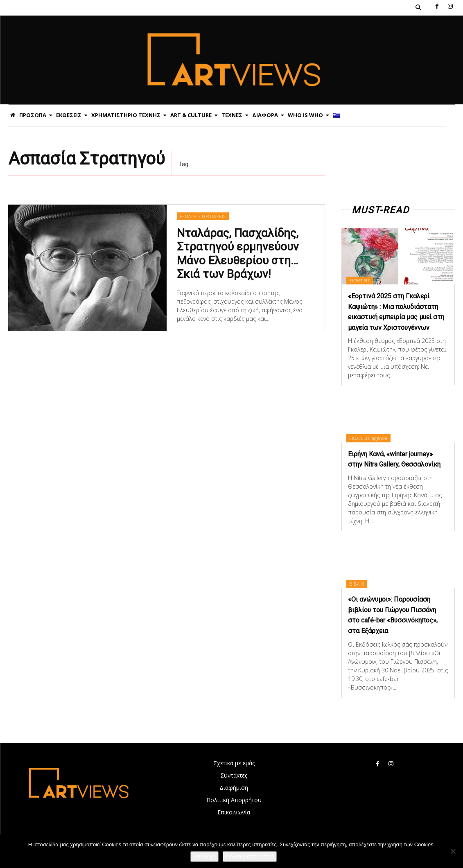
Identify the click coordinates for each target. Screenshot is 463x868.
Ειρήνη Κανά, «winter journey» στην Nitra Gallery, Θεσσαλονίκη (396, 473)
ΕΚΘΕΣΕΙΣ (361, 280)
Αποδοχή (204, 856)
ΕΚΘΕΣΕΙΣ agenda (370, 448)
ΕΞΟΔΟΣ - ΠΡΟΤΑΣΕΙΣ (202, 218)
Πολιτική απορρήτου (250, 856)
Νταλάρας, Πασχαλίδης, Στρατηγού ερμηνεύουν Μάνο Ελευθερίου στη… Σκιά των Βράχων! (236, 253)
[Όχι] (453, 851)
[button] (418, 8)
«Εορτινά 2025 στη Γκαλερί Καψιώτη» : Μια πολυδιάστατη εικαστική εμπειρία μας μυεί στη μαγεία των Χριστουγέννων (397, 316)
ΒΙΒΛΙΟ (358, 603)
